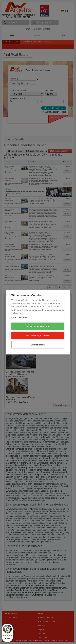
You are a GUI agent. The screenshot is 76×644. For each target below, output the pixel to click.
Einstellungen (38, 345)
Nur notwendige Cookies (38, 335)
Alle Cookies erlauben (38, 326)
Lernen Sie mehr (20, 317)
